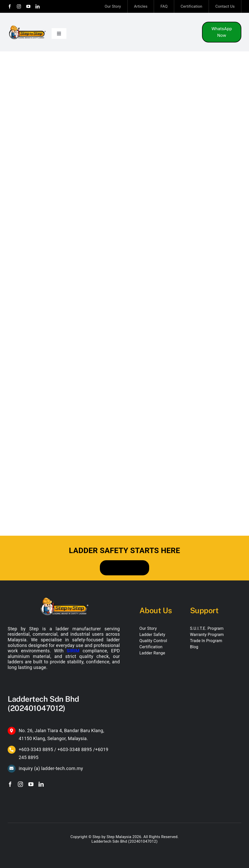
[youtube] (28, 6)
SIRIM (73, 651)
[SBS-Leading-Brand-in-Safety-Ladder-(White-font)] (64, 598)
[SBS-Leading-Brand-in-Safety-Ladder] (27, 26)
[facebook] (10, 6)
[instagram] (19, 6)
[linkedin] (38, 6)
